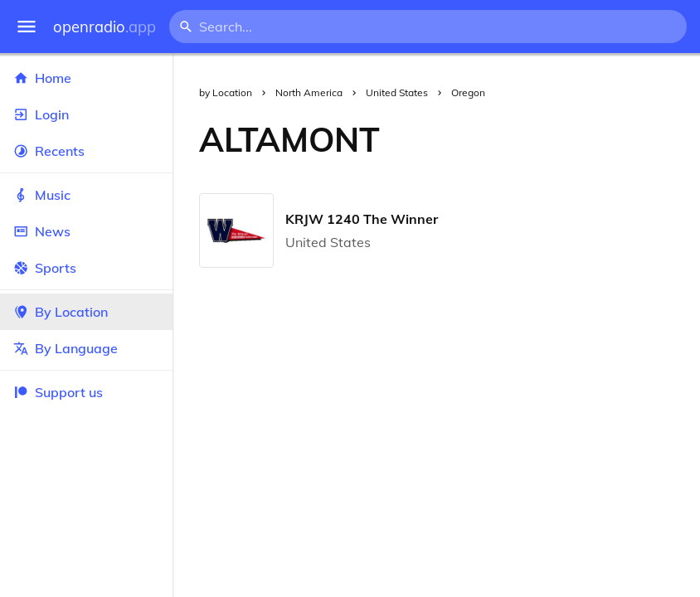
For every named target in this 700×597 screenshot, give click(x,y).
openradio (105, 27)
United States (397, 92)
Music (86, 195)
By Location (86, 312)
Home (86, 78)
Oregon (468, 92)
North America (309, 92)
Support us (58, 392)
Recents (86, 151)
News (86, 231)
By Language (86, 348)
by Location (226, 92)
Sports (86, 268)
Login (86, 114)
